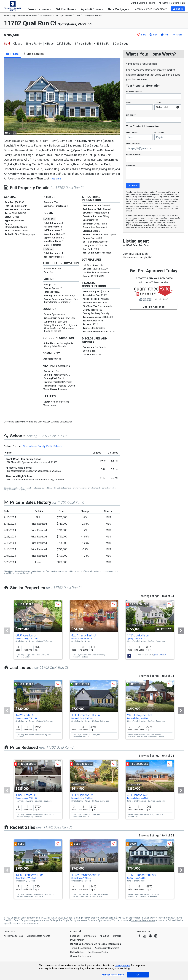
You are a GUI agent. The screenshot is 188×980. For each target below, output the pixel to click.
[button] (178, 9)
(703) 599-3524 (160, 655)
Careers (175, 3)
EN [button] (184, 3)
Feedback (75, 936)
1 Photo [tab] (12, 54)
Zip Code (131, 115)
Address (134, 92)
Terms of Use (155, 227)
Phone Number (134, 154)
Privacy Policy (77, 940)
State (158, 103)
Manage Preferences (113, 975)
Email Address (134, 143)
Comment (131, 165)
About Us (163, 3)
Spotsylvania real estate (143, 920)
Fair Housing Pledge (98, 952)
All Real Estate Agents (39, 936)
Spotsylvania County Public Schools (43, 446)
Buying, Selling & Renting (143, 3)
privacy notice (122, 965)
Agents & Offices (92, 9)
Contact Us (90, 936)
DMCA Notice (77, 952)
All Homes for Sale (14, 936)
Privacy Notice (170, 227)
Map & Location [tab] (34, 54)
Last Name (160, 132)
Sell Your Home (66, 9)
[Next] (181, 631)
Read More (55, 179)
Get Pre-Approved (154, 307)
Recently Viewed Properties (150, 9)
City (129, 103)
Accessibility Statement (107, 948)
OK (138, 975)
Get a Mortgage (118, 9)
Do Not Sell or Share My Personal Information (96, 944)
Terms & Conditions (81, 948)
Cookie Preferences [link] (81, 956)
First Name (132, 132)
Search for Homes (39, 9)
